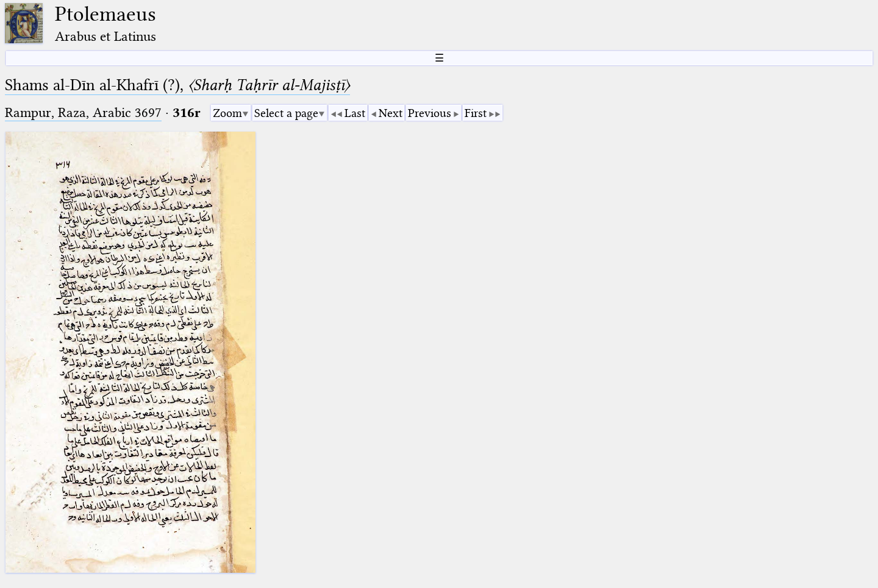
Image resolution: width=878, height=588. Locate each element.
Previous (430, 113)
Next (391, 113)
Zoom (227, 113)
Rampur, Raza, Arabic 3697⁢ (83, 112)
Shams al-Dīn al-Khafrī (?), (177, 85)
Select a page (286, 113)
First (476, 113)
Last (355, 113)
